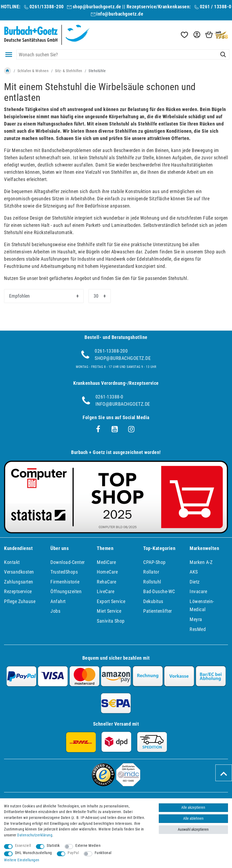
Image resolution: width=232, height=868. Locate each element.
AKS (194, 572)
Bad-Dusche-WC (159, 591)
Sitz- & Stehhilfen (69, 71)
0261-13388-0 (109, 397)
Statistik (53, 846)
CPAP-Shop (154, 562)
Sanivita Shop (111, 621)
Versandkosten (19, 572)
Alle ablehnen (193, 819)
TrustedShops (64, 572)
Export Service (111, 601)
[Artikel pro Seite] (100, 296)
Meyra (196, 619)
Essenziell (23, 846)
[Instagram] (131, 429)
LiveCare (106, 591)
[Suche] (223, 54)
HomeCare (107, 572)
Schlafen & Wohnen (33, 71)
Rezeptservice (18, 591)
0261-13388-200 (111, 351)
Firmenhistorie (65, 582)
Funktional (103, 853)
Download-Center (68, 562)
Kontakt (12, 562)
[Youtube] (115, 429)
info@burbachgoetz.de (120, 14)
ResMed (198, 629)
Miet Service (109, 611)
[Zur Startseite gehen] (8, 71)
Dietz (195, 582)
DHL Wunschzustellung (34, 853)
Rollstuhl (152, 582)
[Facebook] (98, 429)
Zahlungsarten (19, 582)
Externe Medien (88, 846)
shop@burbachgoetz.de (97, 7)
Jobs (55, 611)
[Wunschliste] (184, 35)
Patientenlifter (158, 611)
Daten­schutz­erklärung (35, 835)
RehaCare (106, 582)
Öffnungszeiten (66, 591)
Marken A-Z (201, 562)
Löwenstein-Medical (202, 605)
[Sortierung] (44, 296)
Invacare (198, 591)
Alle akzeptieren (193, 808)
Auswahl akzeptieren (193, 830)
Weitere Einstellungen (22, 860)
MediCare (106, 562)
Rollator (151, 572)
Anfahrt (58, 601)
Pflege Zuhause (20, 601)
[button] (196, 35)
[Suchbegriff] (123, 54)
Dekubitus (153, 601)
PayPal (73, 853)
